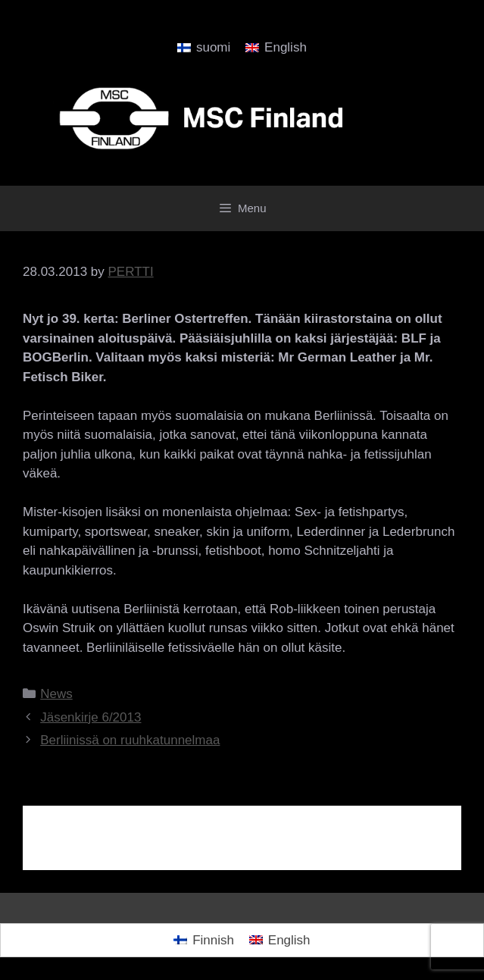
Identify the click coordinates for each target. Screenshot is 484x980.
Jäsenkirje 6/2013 (91, 717)
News (56, 694)
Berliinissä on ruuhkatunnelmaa (130, 740)
